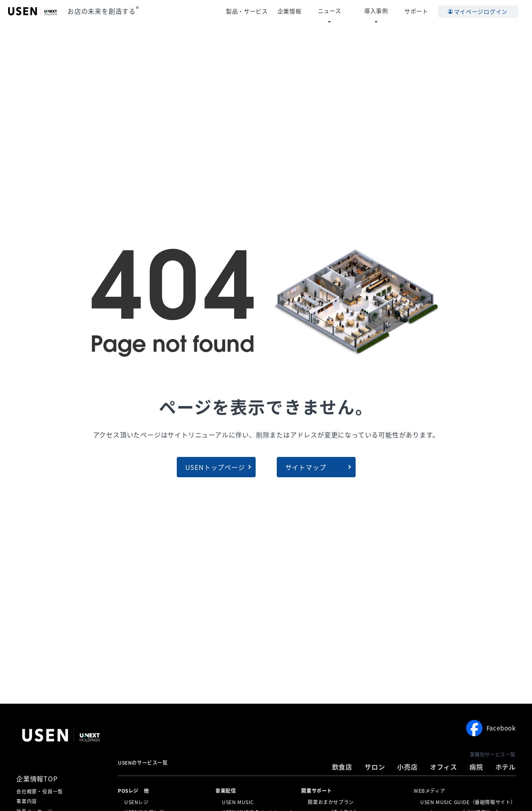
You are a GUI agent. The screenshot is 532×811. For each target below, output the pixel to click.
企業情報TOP (37, 778)
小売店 (407, 767)
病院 (476, 767)
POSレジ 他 (133, 791)
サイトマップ (306, 467)
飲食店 (342, 767)
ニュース (349, 11)
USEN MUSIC (238, 802)
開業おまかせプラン (331, 802)
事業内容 (27, 801)
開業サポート (317, 791)
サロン (375, 767)
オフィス (444, 767)
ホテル (506, 767)
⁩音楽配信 (226, 791)
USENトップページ (215, 467)
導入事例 (383, 11)
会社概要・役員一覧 (40, 791)
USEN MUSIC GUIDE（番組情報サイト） (468, 802)
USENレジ (137, 802)
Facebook (491, 728)
